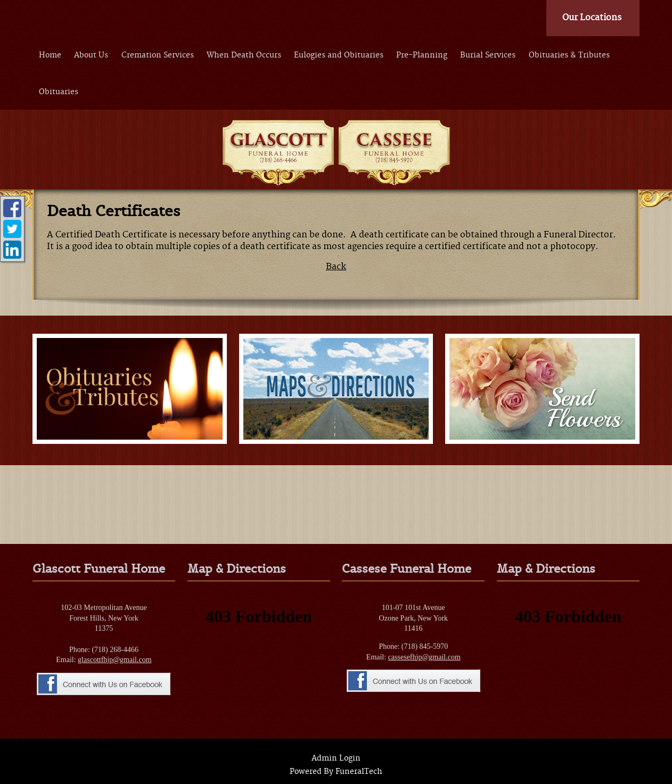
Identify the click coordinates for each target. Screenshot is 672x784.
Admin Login (336, 758)
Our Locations (592, 18)
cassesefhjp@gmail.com (424, 657)
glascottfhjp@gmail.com (114, 660)
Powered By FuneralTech (336, 772)
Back (336, 267)
